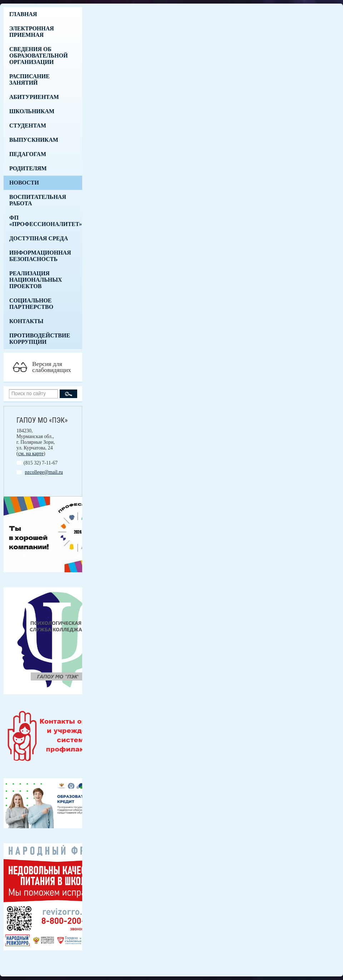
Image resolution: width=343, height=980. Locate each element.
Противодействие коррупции (40, 339)
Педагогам (28, 154)
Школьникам (32, 111)
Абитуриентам (34, 97)
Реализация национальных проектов (36, 280)
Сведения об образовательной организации (39, 56)
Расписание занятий (29, 79)
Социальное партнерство (31, 304)
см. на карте (31, 454)
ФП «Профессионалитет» (46, 221)
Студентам (28, 125)
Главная (23, 14)
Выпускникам (34, 140)
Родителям (28, 168)
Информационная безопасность (40, 256)
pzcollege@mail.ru (44, 472)
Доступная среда (39, 238)
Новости (24, 183)
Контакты (26, 321)
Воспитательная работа (38, 200)
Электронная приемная (32, 32)
